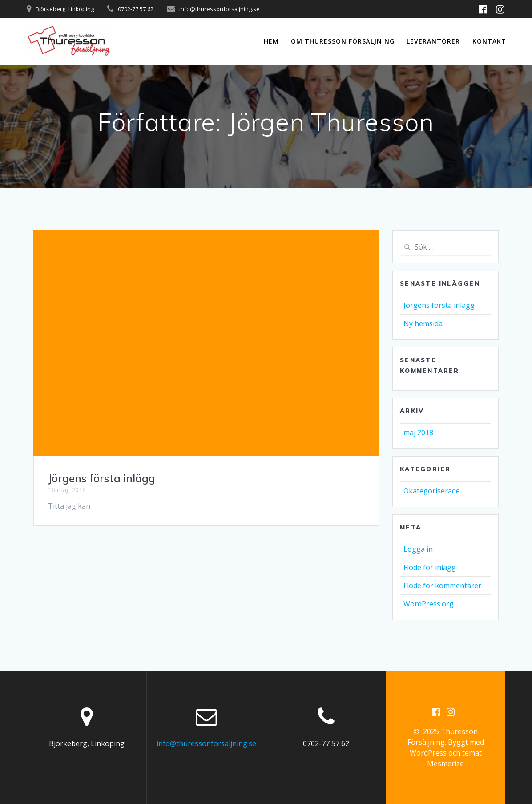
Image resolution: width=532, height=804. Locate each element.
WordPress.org (429, 604)
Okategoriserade (432, 491)
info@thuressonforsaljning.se (220, 9)
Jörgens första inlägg (102, 478)
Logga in (418, 549)
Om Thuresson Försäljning (343, 41)
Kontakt (489, 41)
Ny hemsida (423, 323)
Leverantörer (433, 41)
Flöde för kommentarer (442, 586)
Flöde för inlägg (430, 567)
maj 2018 (418, 432)
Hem (271, 41)
